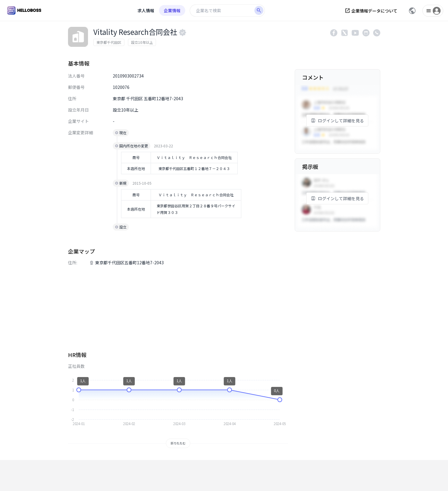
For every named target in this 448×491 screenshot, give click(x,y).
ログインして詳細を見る (337, 121)
